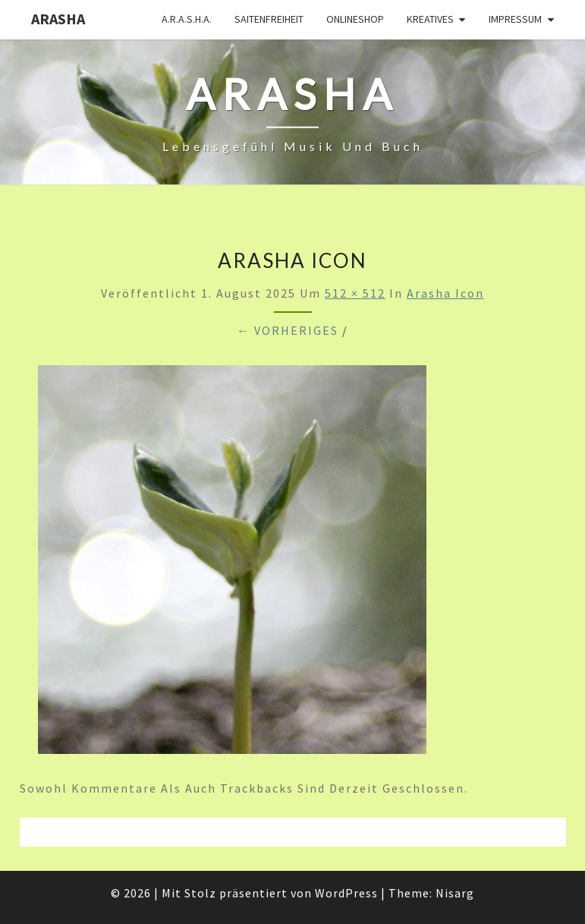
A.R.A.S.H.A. (187, 19)
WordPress (346, 893)
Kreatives (430, 19)
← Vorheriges (288, 330)
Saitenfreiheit (269, 19)
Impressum (515, 19)
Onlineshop (355, 19)
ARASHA (58, 19)
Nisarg (455, 893)
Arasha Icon (445, 293)
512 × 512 (355, 293)
